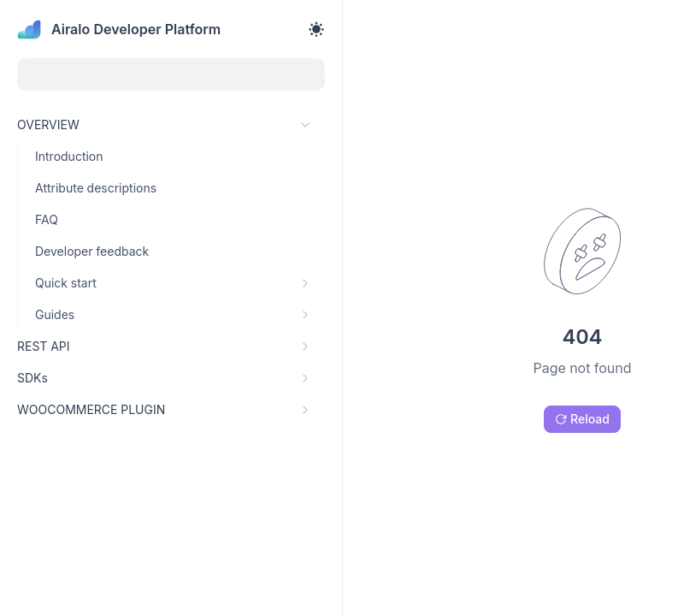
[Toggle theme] (316, 29)
